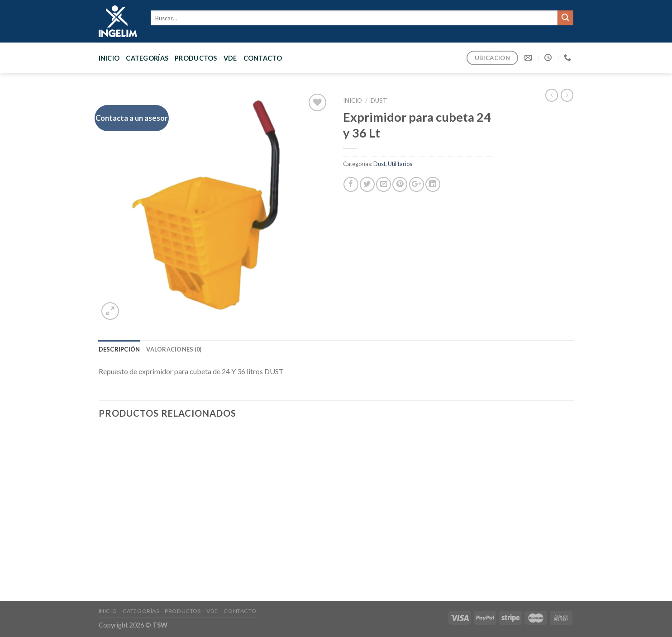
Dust (379, 100)
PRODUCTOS (196, 58)
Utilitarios (400, 164)
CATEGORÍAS (147, 58)
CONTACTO (263, 58)
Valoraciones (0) (174, 349)
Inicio (109, 58)
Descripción (119, 349)
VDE (230, 58)
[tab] (119, 349)
